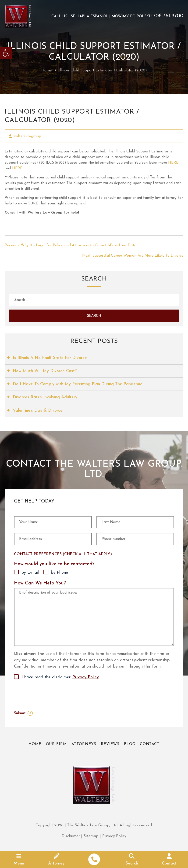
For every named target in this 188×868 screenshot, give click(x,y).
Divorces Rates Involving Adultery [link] (45, 397)
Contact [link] (150, 744)
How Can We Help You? (40, 583)
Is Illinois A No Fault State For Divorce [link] (50, 358)
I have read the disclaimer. (60, 677)
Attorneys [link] (84, 744)
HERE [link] (173, 163)
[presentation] (50, 694)
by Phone (60, 573)
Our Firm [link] (56, 744)
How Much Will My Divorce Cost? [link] (45, 371)
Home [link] (46, 70)
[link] (6, 53)
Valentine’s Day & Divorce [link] (38, 411)
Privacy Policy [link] (86, 677)
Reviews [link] (110, 744)
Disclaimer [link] (71, 836)
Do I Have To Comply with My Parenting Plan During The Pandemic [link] (78, 384)
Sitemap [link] (91, 836)
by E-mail (30, 573)
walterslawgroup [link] (27, 136)
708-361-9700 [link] (168, 16)
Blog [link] (130, 744)
